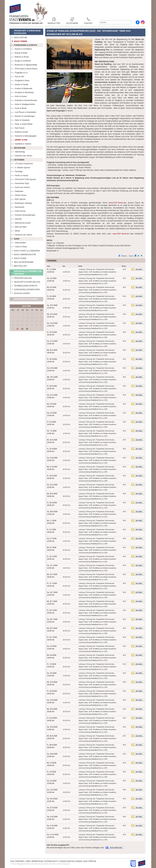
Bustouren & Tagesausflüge (24, 64)
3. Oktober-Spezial (20, 167)
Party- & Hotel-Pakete (22, 124)
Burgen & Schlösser (21, 60)
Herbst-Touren (19, 195)
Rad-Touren (18, 128)
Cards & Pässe (19, 246)
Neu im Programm (22, 262)
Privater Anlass (21, 278)
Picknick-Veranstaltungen (23, 215)
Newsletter (54, 19)
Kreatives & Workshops (22, 92)
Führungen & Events (24, 45)
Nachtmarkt (17, 207)
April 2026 (26, 306)
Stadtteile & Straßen (21, 143)
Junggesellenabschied (25, 289)
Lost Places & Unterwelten (23, 112)
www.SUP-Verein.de (117, 203)
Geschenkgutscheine (24, 300)
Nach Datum (19, 37)
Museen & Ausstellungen (23, 116)
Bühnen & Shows (20, 56)
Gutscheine (72, 19)
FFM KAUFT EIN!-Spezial (23, 179)
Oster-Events (18, 211)
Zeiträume (18, 148)
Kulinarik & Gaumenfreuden (24, 100)
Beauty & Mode (19, 53)
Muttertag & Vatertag (21, 203)
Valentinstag (18, 151)
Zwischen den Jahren (21, 155)
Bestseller (19, 266)
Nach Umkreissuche (23, 254)
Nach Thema (19, 41)
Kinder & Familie (19, 84)
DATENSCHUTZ (51, 861)
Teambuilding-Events (24, 285)
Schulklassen (20, 293)
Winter (15, 230)
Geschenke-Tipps (20, 183)
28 (17, 329)
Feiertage (17, 171)
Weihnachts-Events (21, 223)
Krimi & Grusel (19, 96)
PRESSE (92, 861)
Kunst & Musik (19, 108)
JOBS (28, 861)
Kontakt (88, 19)
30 (27, 329)
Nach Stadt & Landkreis (25, 250)
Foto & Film (17, 76)
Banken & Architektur (21, 49)
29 (22, 329)
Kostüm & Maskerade (21, 88)
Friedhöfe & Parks (20, 80)
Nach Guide (19, 258)
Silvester (16, 219)
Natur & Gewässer (20, 120)
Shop (15, 238)
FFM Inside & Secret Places (24, 68)
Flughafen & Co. (19, 72)
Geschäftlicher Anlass (25, 281)
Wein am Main (19, 227)
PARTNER (20, 861)
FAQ (12, 861)
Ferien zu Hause (19, 175)
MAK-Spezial (18, 199)
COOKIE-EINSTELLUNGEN (71, 861)
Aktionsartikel (18, 242)
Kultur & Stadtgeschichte (23, 104)
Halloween (17, 191)
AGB (85, 861)
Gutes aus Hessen (20, 187)
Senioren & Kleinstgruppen (24, 136)
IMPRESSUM (37, 861)
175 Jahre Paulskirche (22, 163)
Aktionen (17, 159)
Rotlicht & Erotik (19, 132)
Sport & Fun (19, 140)
